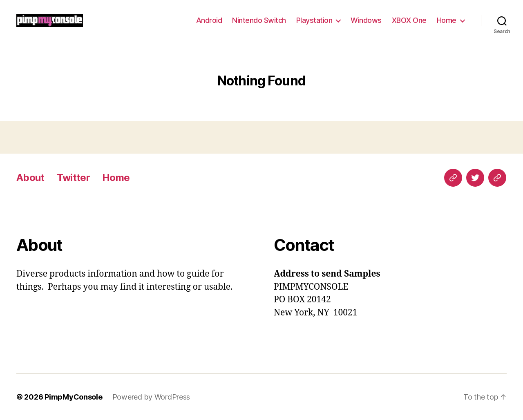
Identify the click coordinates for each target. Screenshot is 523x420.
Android (209, 20)
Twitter (73, 178)
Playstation (314, 20)
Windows (366, 20)
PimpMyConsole (74, 397)
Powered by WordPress (151, 397)
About (30, 178)
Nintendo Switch (259, 20)
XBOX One (409, 20)
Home (447, 20)
